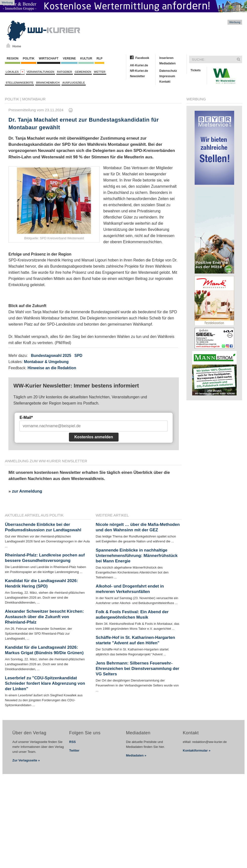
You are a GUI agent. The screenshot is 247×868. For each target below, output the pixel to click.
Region (13, 58)
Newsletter (137, 76)
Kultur (86, 58)
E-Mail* (26, 417)
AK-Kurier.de (139, 65)
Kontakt (165, 82)
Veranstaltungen (41, 72)
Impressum (167, 76)
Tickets (196, 70)
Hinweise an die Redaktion (52, 368)
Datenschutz (168, 71)
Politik (29, 58)
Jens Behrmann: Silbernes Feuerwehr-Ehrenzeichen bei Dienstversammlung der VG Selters (138, 669)
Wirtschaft (49, 58)
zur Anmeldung (27, 491)
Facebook (142, 58)
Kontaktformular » (197, 750)
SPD (78, 356)
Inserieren (166, 58)
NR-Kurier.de (139, 71)
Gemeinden (83, 72)
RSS (72, 742)
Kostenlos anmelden (94, 437)
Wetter (100, 72)
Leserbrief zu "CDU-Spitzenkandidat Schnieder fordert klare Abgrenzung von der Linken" (45, 683)
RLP (99, 58)
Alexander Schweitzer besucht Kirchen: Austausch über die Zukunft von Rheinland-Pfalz (44, 617)
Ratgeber (65, 72)
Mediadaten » (136, 755)
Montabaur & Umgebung (46, 362)
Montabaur (34, 99)
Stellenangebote (20, 83)
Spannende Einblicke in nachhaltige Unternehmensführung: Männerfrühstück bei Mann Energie (137, 556)
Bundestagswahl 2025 (51, 356)
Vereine (69, 58)
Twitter (74, 750)
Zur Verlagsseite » (26, 760)
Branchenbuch (48, 83)
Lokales (15, 72)
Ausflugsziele (74, 83)
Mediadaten (167, 63)
